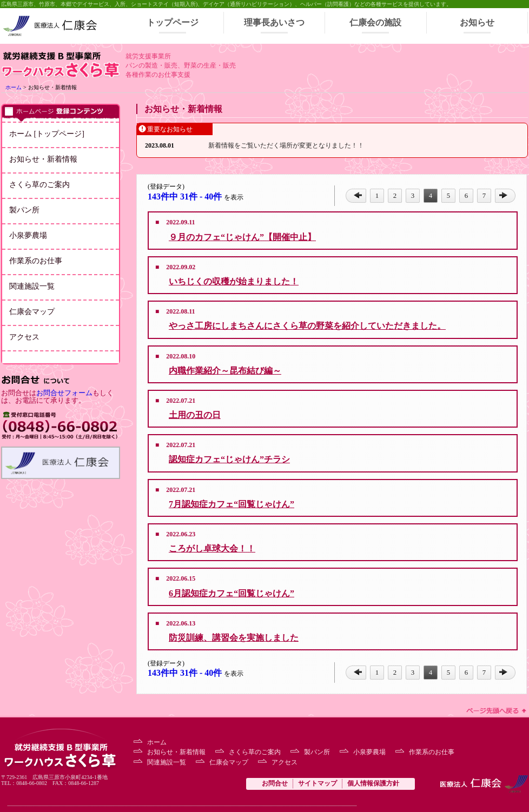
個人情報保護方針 (373, 783)
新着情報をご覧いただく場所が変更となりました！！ (286, 145)
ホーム (14, 87)
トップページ (173, 22)
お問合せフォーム (64, 393)
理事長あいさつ (274, 22)
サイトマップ (318, 783)
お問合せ (275, 783)
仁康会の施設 (375, 22)
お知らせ (477, 22)
